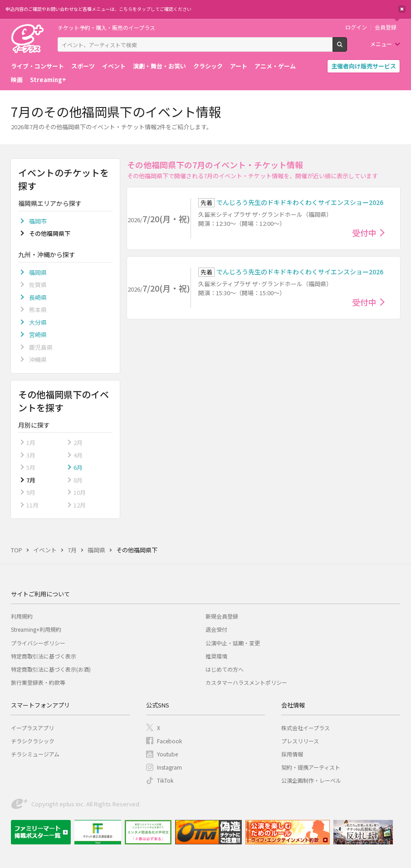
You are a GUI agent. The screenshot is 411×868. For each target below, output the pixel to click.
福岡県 (38, 272)
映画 (17, 80)
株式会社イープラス (306, 728)
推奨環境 (216, 656)
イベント (114, 66)
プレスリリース (300, 741)
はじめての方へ (225, 669)
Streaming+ (48, 80)
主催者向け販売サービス (364, 66)
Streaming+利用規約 (36, 629)
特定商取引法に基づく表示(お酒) (51, 669)
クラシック (208, 66)
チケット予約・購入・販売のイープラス (106, 27)
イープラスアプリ (32, 728)
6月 (78, 467)
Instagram (169, 767)
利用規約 (22, 616)
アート (239, 66)
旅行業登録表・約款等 (38, 682)
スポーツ (83, 66)
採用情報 (292, 754)
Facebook (169, 741)
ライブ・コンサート (37, 66)
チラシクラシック (33, 741)
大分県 (38, 322)
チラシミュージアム (35, 754)
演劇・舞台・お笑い (159, 66)
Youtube (167, 754)
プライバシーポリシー (38, 643)
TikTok (165, 780)
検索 (347, 48)
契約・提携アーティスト (311, 767)
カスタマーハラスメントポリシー (246, 682)
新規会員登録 (222, 616)
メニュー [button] (381, 44)
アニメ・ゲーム (275, 66)
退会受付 (216, 629)
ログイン (356, 27)
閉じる (402, 9)
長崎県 (38, 297)
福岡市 (38, 221)
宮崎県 (38, 334)
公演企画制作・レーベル (311, 780)
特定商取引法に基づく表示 (44, 656)
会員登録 (386, 27)
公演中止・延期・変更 (233, 643)
